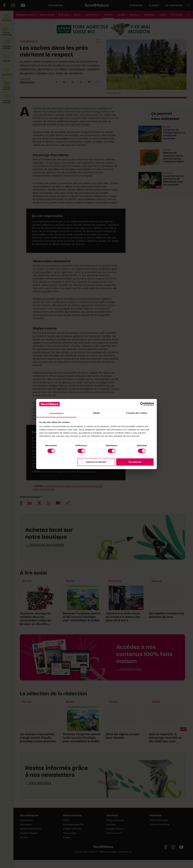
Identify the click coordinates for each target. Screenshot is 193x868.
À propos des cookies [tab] (137, 413)
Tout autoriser (135, 462)
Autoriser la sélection (96, 462)
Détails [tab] (96, 413)
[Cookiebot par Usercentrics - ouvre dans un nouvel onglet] (142, 404)
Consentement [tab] (56, 413)
